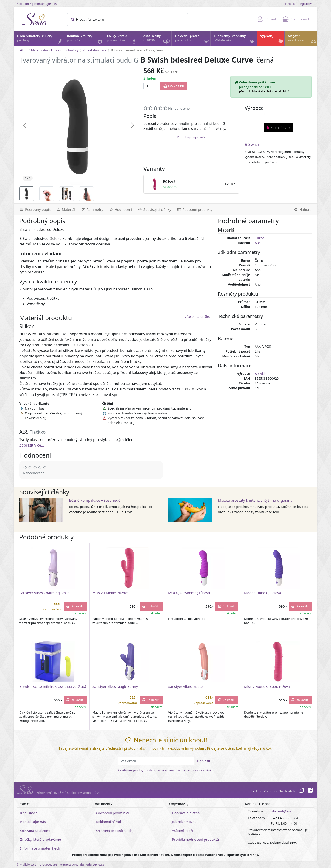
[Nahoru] (304, 209)
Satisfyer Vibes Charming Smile (44, 593)
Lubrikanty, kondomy (235, 39)
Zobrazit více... (32, 445)
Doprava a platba (186, 813)
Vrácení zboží (183, 831)
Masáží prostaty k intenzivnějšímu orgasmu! (256, 500)
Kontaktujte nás (46, 4)
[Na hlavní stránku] (21, 50)
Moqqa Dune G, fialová (263, 593)
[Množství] (152, 86)
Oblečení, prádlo (193, 40)
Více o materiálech (199, 317)
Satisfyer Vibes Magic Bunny (115, 686)
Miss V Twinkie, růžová (110, 593)
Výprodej (272, 39)
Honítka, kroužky (85, 39)
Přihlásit (289, 4)
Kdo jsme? (24, 4)
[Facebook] (310, 791)
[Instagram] (301, 791)
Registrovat (306, 4)
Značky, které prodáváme (41, 839)
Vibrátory (72, 50)
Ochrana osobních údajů (116, 831)
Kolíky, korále (122, 39)
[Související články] (154, 209)
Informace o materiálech (40, 848)
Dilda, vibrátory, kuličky (40, 39)
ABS (258, 243)
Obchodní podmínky (113, 813)
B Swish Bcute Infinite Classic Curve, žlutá (53, 686)
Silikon (260, 238)
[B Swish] (278, 128)
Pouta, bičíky (156, 40)
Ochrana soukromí (35, 831)
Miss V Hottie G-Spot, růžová (267, 686)
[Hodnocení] (120, 209)
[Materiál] (66, 209)
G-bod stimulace (95, 50)
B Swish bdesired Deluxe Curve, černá (137, 50)
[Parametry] (92, 209)
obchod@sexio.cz (285, 811)
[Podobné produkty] (195, 209)
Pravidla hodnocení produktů (195, 839)
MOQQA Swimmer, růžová (189, 593)
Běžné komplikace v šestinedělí (96, 500)
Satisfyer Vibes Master (186, 686)
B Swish (252, 144)
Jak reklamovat (184, 822)
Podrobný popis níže (191, 137)
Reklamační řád (108, 822)
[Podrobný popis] (34, 209)
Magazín (302, 39)
